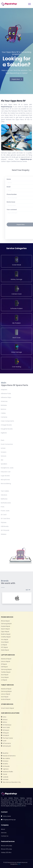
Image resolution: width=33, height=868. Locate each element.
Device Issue (15, 202)
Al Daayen (5, 730)
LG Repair (4, 645)
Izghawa (5, 769)
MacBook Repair (6, 659)
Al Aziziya (5, 761)
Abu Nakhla (5, 758)
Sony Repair (5, 642)
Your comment (16, 210)
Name (13, 179)
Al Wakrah (5, 735)
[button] (29, 590)
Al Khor (4, 722)
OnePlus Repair (6, 637)
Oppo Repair (5, 632)
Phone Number (16, 194)
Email (12, 187)
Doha (4, 717)
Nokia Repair (5, 650)
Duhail (4, 774)
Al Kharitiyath (6, 746)
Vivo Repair (5, 639)
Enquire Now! (17, 79)
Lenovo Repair (6, 661)
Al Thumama (6, 743)
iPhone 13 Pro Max (6, 849)
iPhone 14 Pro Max (7, 846)
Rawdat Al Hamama (8, 756)
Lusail (4, 741)
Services (4, 833)
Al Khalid (5, 780)
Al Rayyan (5, 733)
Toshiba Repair (6, 672)
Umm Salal (5, 727)
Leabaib (5, 777)
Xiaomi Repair (5, 629)
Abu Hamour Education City (11, 782)
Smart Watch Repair (8, 708)
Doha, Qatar (6, 816)
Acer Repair (5, 675)
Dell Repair (4, 667)
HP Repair (4, 664)
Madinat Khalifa (7, 772)
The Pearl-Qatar (7, 738)
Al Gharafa (5, 766)
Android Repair (6, 699)
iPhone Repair (5, 621)
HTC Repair (4, 647)
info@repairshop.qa (8, 820)
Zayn (19, 864)
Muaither (5, 753)
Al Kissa (4, 720)
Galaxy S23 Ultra (6, 852)
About (3, 829)
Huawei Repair (6, 626)
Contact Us (5, 836)
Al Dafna (4, 764)
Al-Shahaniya (6, 725)
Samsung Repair (6, 624)
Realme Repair (6, 634)
